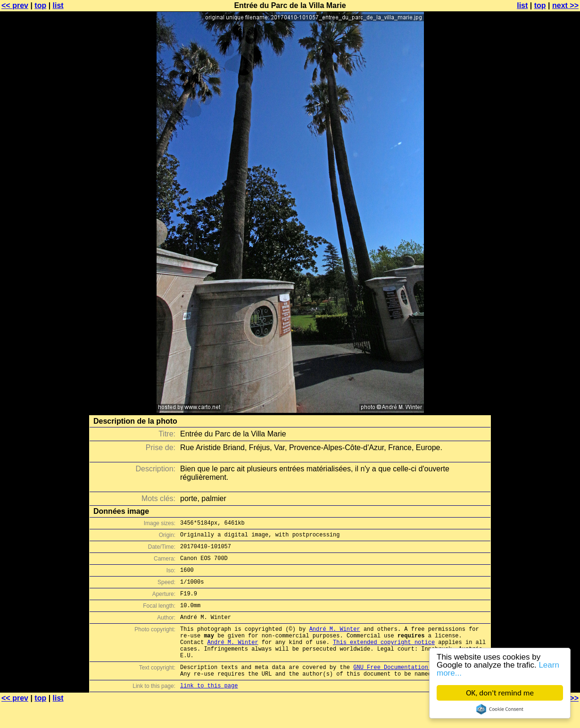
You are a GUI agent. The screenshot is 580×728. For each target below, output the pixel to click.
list (58, 5)
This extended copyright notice (384, 659)
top (40, 5)
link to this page (209, 709)
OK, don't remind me (500, 693)
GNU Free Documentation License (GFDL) (416, 688)
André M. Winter (335, 643)
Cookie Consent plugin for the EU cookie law (500, 709)
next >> (565, 5)
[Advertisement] (542, 234)
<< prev (15, 5)
